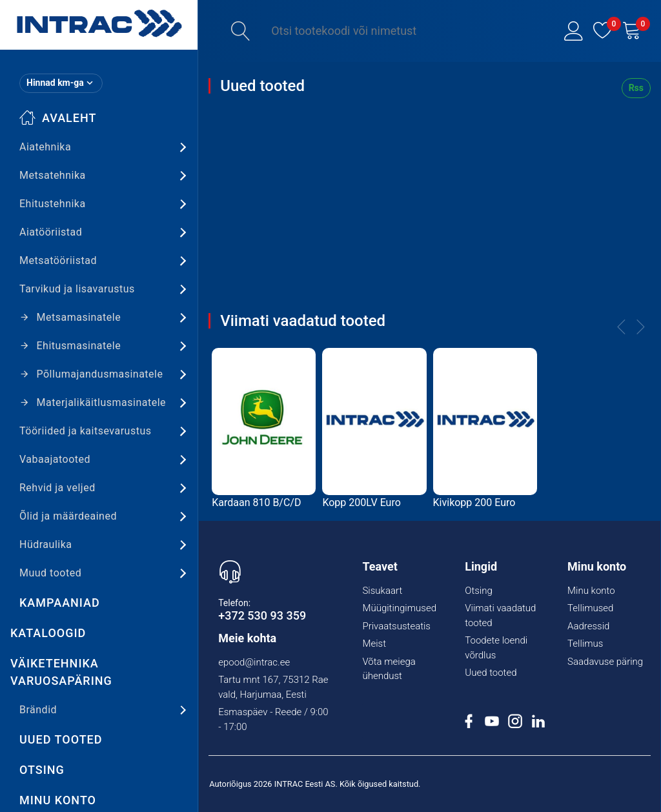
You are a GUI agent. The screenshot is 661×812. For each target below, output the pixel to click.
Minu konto (591, 591)
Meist (374, 644)
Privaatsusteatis (396, 626)
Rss (636, 88)
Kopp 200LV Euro (361, 502)
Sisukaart (382, 591)
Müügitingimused (399, 608)
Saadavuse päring (605, 662)
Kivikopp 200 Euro (474, 502)
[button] (574, 31)
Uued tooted (61, 739)
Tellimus (585, 644)
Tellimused (590, 608)
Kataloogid (48, 633)
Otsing (42, 770)
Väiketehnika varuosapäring (61, 672)
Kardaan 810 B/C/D (256, 502)
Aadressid (588, 626)
